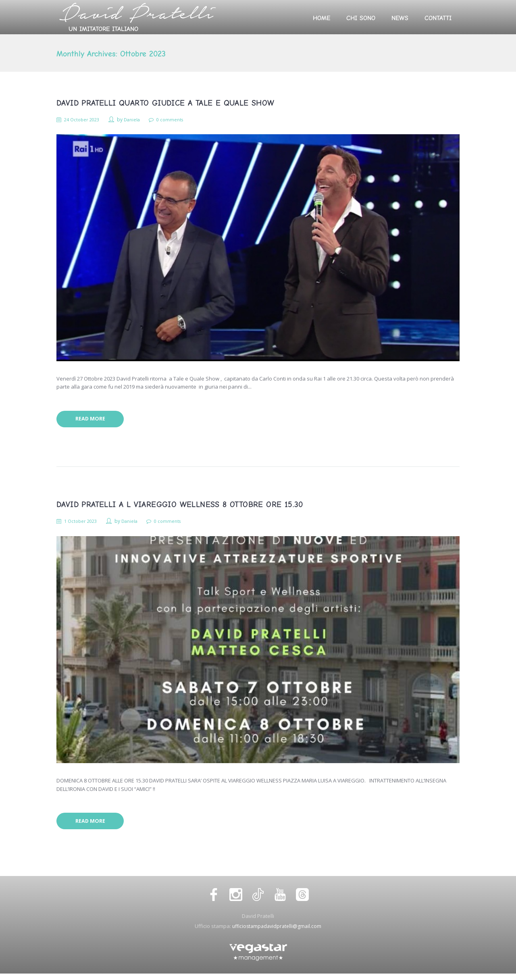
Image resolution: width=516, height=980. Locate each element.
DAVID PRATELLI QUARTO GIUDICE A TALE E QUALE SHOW (165, 103)
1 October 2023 (83, 524)
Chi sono (361, 18)
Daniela (137, 120)
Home (321, 18)
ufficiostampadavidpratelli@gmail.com (277, 932)
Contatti (438, 18)
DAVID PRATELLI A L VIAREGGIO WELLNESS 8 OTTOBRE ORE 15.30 (180, 508)
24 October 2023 (85, 120)
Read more (94, 421)
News (400, 18)
